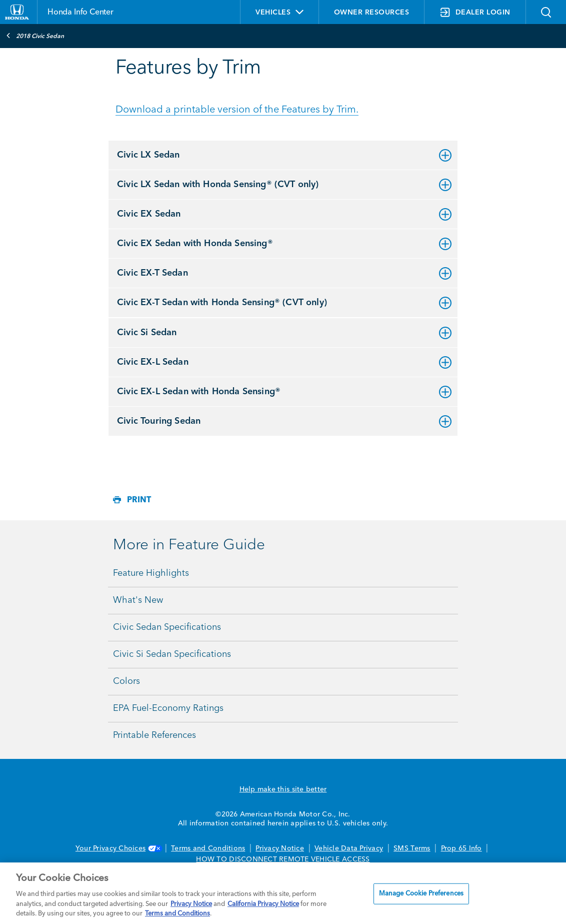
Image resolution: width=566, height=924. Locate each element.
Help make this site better (283, 789)
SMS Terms (412, 848)
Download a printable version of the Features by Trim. (237, 110)
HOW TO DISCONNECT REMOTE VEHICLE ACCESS (283, 859)
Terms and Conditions (208, 848)
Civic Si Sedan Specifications (172, 654)
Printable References (154, 735)
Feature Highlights (151, 573)
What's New (138, 600)
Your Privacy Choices (118, 848)
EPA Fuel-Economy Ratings (168, 708)
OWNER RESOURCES (372, 13)
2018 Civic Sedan (35, 36)
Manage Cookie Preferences (421, 894)
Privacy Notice (280, 848)
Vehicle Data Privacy (349, 848)
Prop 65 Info (461, 848)
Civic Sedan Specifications (167, 627)
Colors (126, 681)
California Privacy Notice (263, 904)
